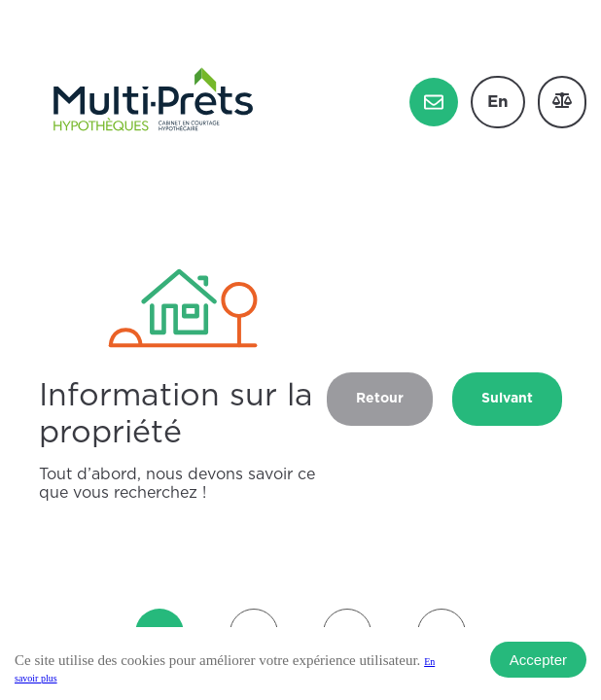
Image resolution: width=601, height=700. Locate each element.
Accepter (538, 660)
